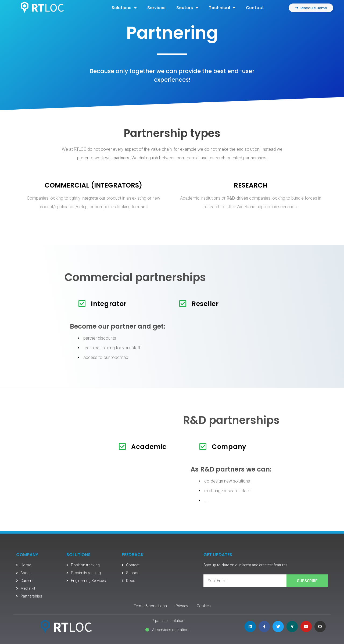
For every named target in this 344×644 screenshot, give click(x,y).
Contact (255, 8)
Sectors (187, 8)
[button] (311, 8)
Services (156, 8)
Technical (222, 8)
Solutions (124, 8)
